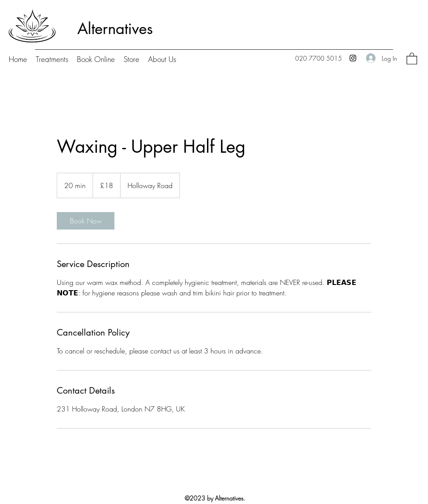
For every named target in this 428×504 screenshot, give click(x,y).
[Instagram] (353, 58)
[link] (86, 221)
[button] (412, 58)
